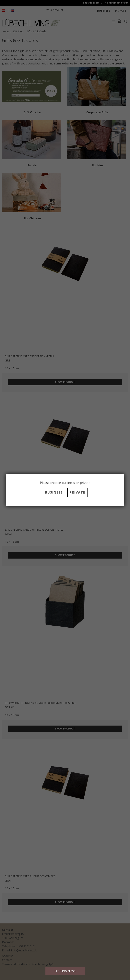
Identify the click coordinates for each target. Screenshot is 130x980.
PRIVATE (77, 492)
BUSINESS (54, 492)
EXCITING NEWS (65, 971)
